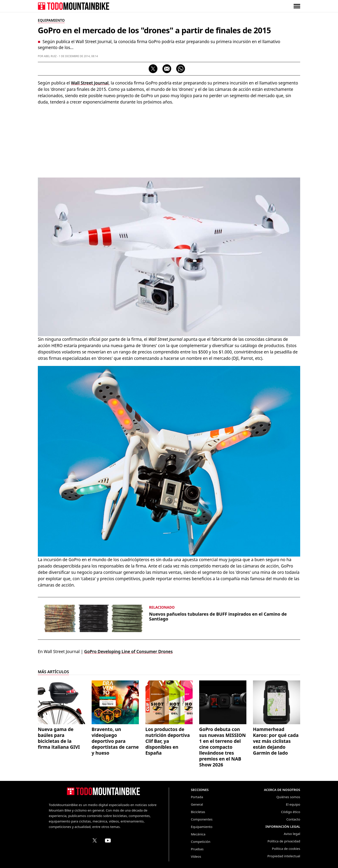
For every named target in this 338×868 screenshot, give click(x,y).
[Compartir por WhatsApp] (181, 69)
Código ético (291, 812)
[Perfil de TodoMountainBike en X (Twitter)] (95, 840)
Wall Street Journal (90, 83)
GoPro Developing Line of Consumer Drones (128, 652)
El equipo (293, 804)
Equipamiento (202, 827)
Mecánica (198, 834)
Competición (201, 842)
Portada (197, 797)
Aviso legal (292, 834)
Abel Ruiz (50, 56)
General (197, 804)
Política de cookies (286, 849)
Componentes (202, 819)
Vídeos (196, 856)
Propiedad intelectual (284, 856)
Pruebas (197, 849)
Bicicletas (198, 812)
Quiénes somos (288, 797)
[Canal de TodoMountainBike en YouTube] (108, 840)
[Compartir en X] (153, 69)
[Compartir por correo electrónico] (167, 69)
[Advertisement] (169, 140)
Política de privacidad (284, 841)
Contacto (293, 819)
